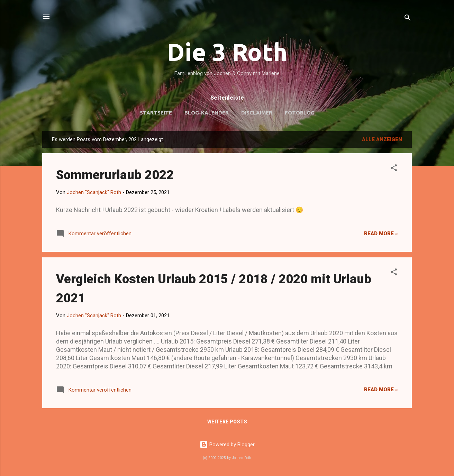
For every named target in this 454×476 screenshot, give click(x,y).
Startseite (156, 113)
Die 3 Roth (227, 52)
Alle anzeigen (382, 139)
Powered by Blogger (227, 445)
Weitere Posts (227, 422)
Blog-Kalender (207, 113)
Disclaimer (257, 113)
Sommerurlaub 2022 (115, 175)
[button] (394, 169)
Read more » (381, 234)
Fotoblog (300, 113)
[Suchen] (408, 19)
